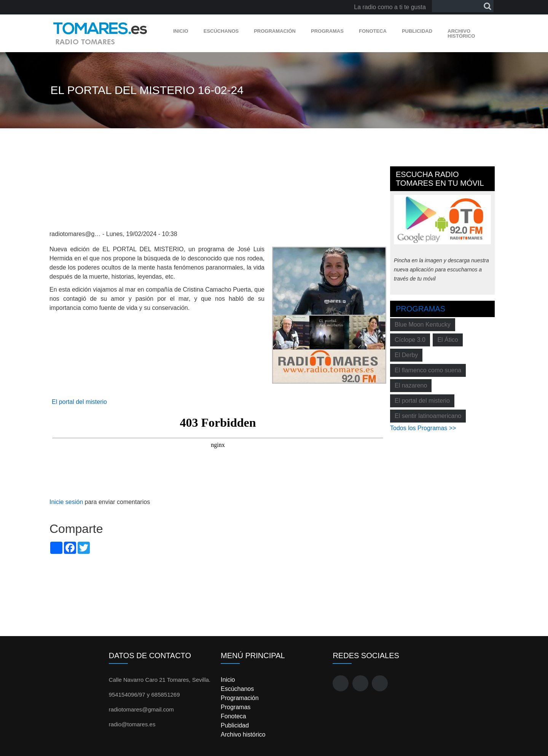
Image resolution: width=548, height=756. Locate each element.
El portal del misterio (79, 402)
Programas (327, 31)
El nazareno (411, 385)
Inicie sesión (66, 502)
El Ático (448, 340)
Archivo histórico (461, 33)
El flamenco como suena (428, 370)
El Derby (406, 355)
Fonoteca (373, 31)
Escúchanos (221, 31)
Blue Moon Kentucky (423, 325)
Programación (275, 31)
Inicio (181, 31)
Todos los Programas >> (423, 428)
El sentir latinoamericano (428, 416)
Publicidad (417, 31)
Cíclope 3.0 (410, 340)
